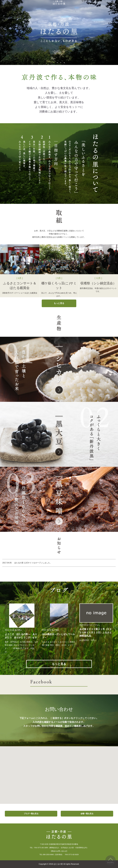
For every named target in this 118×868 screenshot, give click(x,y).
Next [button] (99, 32)
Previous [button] (19, 32)
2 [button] (57, 63)
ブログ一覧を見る (31, 814)
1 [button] (54, 63)
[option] (59, 32)
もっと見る (59, 303)
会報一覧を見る (87, 814)
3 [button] (61, 63)
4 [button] (64, 63)
